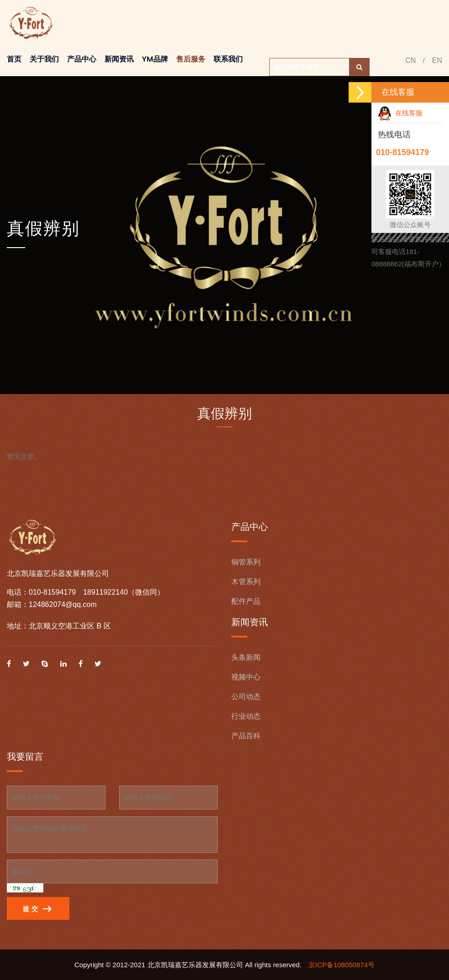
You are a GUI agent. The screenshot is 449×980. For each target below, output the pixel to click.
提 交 (37, 909)
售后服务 (191, 59)
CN (410, 60)
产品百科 (246, 736)
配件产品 (246, 601)
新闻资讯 (119, 59)
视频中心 (246, 677)
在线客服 (400, 113)
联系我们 (228, 59)
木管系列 (246, 582)
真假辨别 (43, 228)
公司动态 (246, 697)
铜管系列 (246, 562)
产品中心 (82, 59)
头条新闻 (246, 657)
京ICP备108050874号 (342, 965)
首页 (14, 59)
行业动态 (246, 716)
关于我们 (44, 59)
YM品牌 (155, 59)
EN (437, 60)
